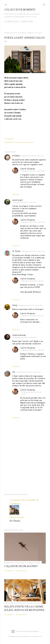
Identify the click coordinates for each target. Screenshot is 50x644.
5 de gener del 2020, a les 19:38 (33, 171)
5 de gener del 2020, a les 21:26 (33, 251)
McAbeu (16, 156)
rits (14, 372)
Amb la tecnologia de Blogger (25, 631)
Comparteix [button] (9, 139)
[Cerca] (44, 4)
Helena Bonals (19, 335)
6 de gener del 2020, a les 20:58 (30, 305)
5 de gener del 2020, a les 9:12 (32, 156)
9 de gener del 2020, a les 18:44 (33, 350)
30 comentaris (21, 571)
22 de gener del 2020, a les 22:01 (28, 372)
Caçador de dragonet (21, 566)
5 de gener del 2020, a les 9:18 (24, 202)
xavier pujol (17, 200)
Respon (16, 195)
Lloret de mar (17, 517)
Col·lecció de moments (20, 10)
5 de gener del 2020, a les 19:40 (33, 222)
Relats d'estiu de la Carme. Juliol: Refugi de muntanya (24, 608)
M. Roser (16, 251)
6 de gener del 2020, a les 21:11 (33, 281)
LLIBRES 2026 (11, 22)
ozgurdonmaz (36, 636)
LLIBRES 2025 (26, 22)
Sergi (15, 305)
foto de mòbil (28, 142)
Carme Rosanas (28, 169)
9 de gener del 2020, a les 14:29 (25, 337)
